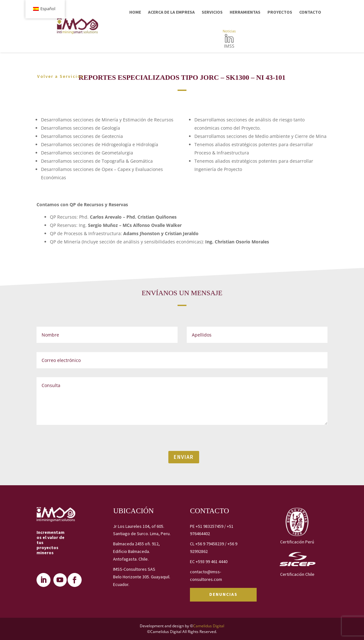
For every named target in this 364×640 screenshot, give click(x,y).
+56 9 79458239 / (211, 544)
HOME (135, 12)
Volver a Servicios (60, 76)
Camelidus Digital (209, 626)
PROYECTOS (280, 12)
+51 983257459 (209, 526)
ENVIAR (184, 457)
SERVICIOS (212, 12)
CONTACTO (310, 12)
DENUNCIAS (223, 594)
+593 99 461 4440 (212, 562)
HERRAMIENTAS (245, 12)
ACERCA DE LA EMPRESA (171, 12)
